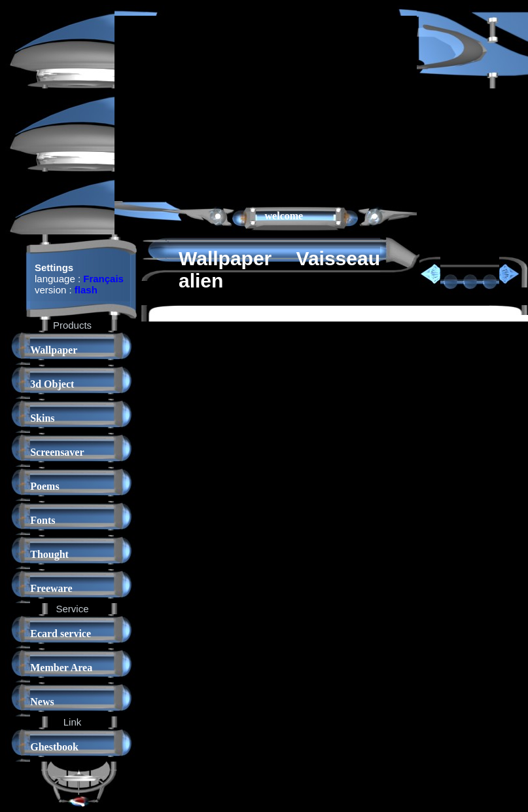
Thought (49, 554)
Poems (44, 486)
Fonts (43, 520)
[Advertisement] (263, 107)
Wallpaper (54, 350)
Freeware (51, 588)
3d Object (52, 384)
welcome (284, 216)
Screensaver (57, 452)
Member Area (61, 668)
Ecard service (61, 634)
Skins (42, 418)
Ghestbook (54, 747)
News (42, 702)
